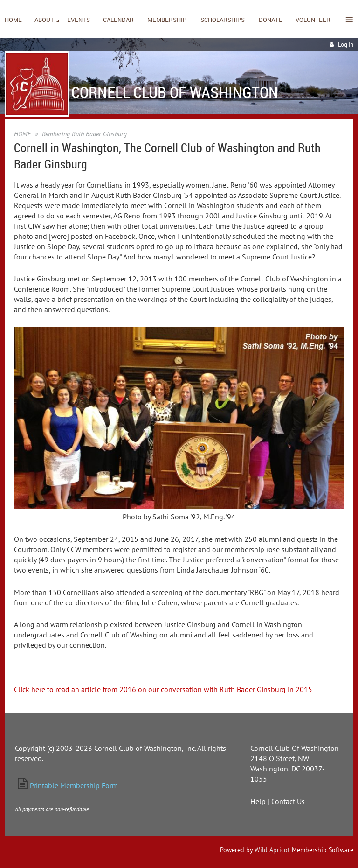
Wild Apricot (272, 850)
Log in (346, 45)
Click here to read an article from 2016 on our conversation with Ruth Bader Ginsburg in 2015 (163, 689)
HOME (22, 134)
